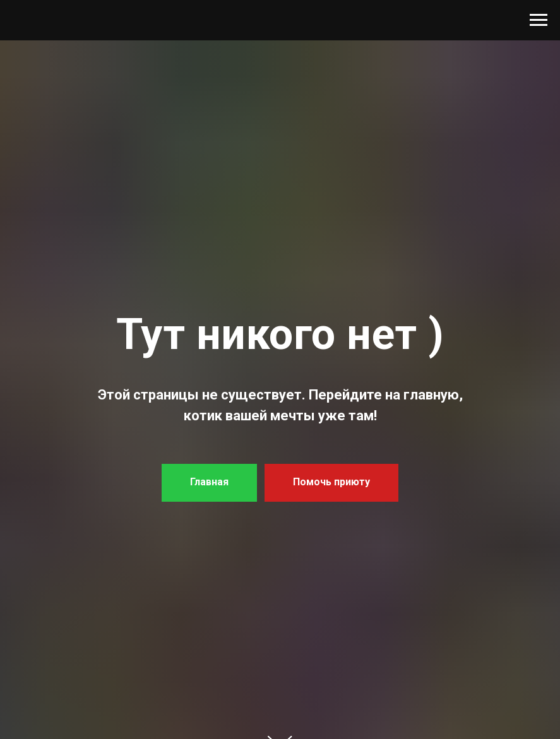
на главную (422, 395)
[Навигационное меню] (539, 20)
